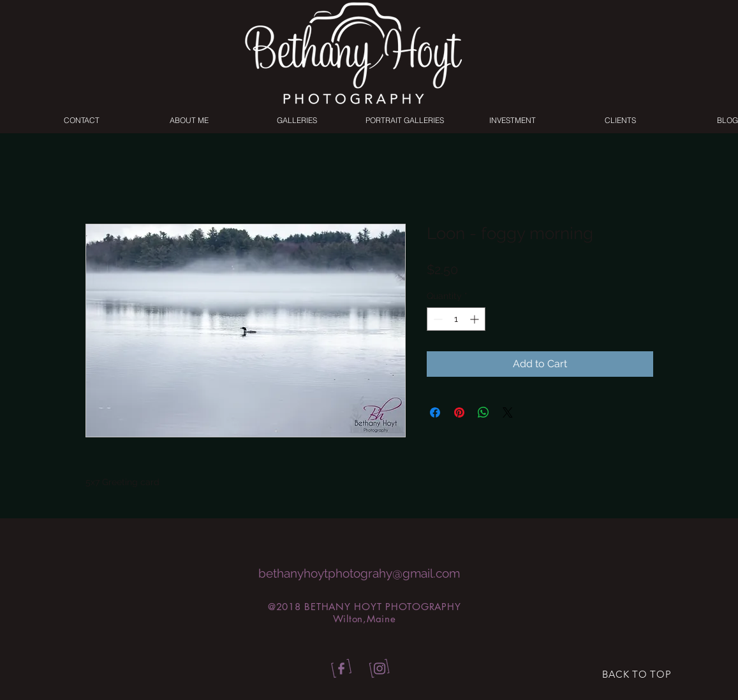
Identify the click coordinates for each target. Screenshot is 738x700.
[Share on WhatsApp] (483, 412)
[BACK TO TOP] (637, 674)
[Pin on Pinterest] (459, 412)
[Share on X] (508, 412)
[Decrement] (437, 319)
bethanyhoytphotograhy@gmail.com (359, 573)
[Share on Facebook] (435, 412)
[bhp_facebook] (339, 669)
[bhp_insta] (380, 669)
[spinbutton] (456, 319)
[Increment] (476, 319)
